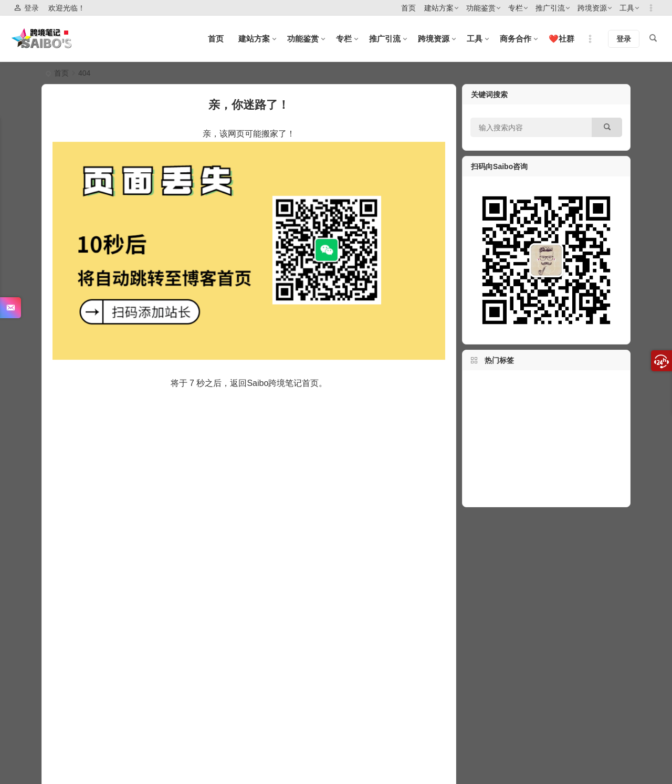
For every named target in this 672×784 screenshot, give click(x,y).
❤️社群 (561, 39)
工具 (627, 8)
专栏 (516, 8)
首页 (408, 8)
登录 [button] (26, 8)
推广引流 (550, 8)
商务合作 (516, 39)
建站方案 (439, 8)
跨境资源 (592, 8)
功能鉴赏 (481, 8)
